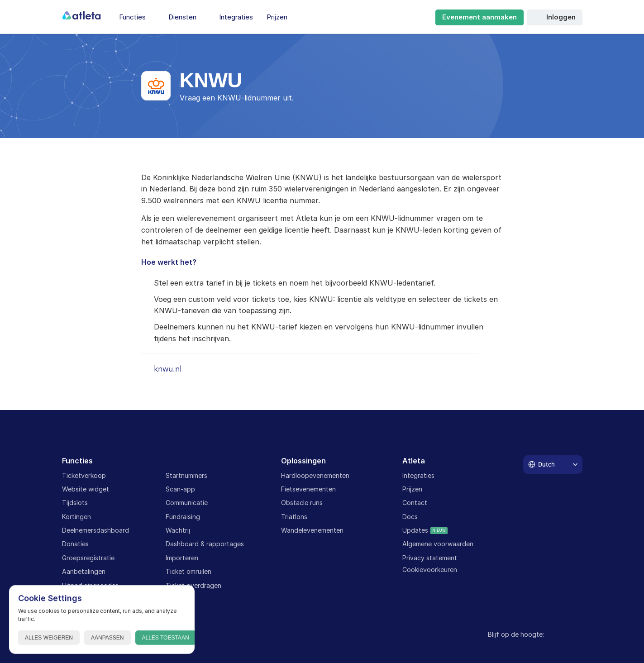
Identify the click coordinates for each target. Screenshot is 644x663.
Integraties (418, 475)
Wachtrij (178, 530)
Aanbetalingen (84, 571)
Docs (410, 517)
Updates (415, 530)
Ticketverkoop (84, 475)
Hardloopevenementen (315, 475)
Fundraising (183, 517)
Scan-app (180, 489)
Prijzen (412, 489)
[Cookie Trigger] (430, 570)
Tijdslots (75, 503)
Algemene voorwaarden (438, 544)
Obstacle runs (302, 503)
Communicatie (187, 503)
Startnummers (186, 475)
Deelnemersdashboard (95, 530)
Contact (415, 503)
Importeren (182, 558)
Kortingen (76, 517)
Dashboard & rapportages (205, 544)
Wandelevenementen (312, 530)
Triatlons (294, 517)
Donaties (75, 544)
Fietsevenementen (308, 489)
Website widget (86, 489)
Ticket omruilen (188, 571)
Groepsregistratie (88, 558)
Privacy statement (430, 558)
